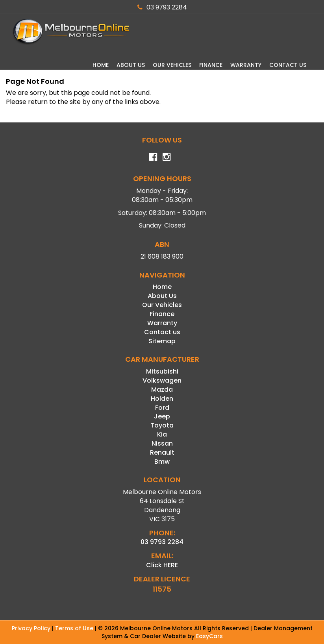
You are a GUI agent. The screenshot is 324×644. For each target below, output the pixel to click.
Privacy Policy (32, 628)
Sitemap (162, 341)
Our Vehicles (172, 65)
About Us (131, 65)
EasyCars (209, 636)
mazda (162, 390)
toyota (162, 425)
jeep (162, 416)
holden (162, 399)
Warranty (246, 65)
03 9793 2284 (162, 7)
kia (162, 434)
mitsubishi (162, 371)
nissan (162, 443)
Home (101, 65)
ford (162, 408)
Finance (211, 65)
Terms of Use (75, 628)
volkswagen (162, 380)
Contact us (288, 65)
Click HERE (162, 565)
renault (162, 452)
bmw (162, 462)
